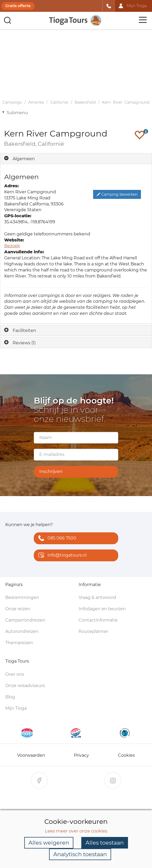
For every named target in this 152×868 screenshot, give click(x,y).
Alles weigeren (49, 843)
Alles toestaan (105, 843)
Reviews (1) (24, 343)
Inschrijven (51, 471)
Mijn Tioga (16, 708)
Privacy (81, 755)
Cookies (126, 755)
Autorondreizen (22, 631)
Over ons (15, 674)
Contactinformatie (98, 620)
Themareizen (19, 643)
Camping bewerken (117, 194)
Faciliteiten (24, 330)
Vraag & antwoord (97, 597)
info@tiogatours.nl (61, 556)
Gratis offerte (18, 6)
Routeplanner (93, 631)
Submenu (17, 113)
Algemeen (24, 159)
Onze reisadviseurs (25, 686)
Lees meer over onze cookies (76, 831)
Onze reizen (18, 609)
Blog (10, 697)
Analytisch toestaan (80, 854)
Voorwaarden (31, 755)
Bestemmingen (22, 597)
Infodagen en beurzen (102, 609)
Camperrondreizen (25, 620)
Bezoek (12, 246)
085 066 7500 (56, 539)
